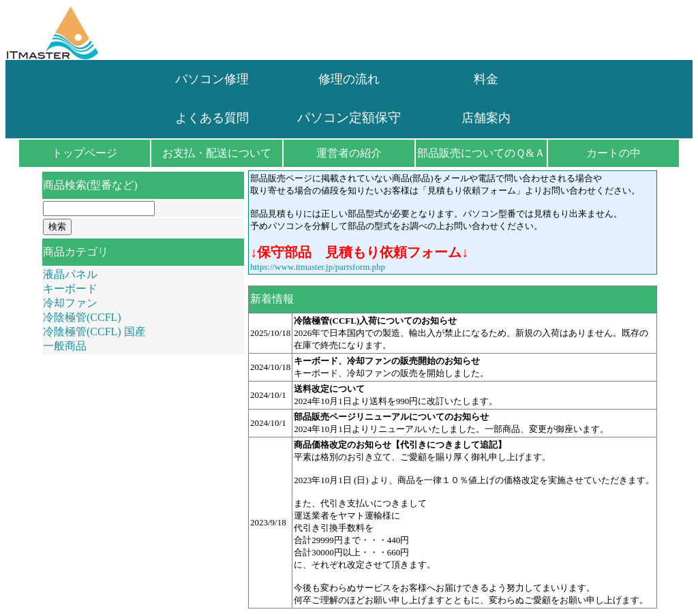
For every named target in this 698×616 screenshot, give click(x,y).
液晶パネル (70, 274)
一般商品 (65, 346)
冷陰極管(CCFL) (82, 317)
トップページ (85, 153)
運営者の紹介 (349, 153)
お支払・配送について (217, 153)
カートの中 (613, 153)
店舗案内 (486, 118)
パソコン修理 (212, 79)
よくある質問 (212, 118)
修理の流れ (349, 79)
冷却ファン (70, 303)
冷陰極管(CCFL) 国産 (94, 332)
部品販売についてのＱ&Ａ (481, 153)
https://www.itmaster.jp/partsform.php (318, 267)
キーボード (70, 289)
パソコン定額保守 (349, 118)
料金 (486, 79)
